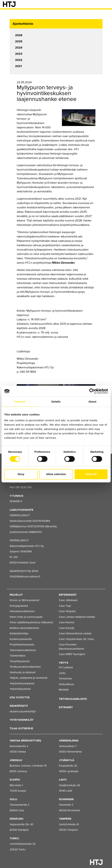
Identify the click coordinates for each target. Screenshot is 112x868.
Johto (62, 673)
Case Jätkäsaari (68, 600)
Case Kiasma (66, 622)
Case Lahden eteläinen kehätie (77, 617)
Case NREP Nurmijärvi (72, 654)
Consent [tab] (20, 402)
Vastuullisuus (66, 684)
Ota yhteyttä (20, 697)
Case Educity (66, 628)
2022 (19, 60)
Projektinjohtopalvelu (22, 645)
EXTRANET (66, 707)
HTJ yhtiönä (66, 667)
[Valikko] (107, 4)
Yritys (64, 663)
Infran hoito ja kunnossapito (26, 617)
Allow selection (56, 474)
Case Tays (65, 606)
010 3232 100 (23, 487)
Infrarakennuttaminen (22, 611)
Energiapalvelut (19, 606)
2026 (19, 35)
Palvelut (16, 595)
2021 (18, 66)
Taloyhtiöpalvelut (20, 661)
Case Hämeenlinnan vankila (75, 633)
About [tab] (92, 402)
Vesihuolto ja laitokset (22, 672)
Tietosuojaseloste (73, 699)
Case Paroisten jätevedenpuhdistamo (72, 647)
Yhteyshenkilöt (22, 720)
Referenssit (68, 595)
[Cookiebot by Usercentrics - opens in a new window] (92, 391)
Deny (21, 474)
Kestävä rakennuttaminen (24, 628)
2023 (19, 54)
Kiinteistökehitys (19, 633)
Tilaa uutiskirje (21, 728)
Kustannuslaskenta (21, 639)
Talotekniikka (17, 656)
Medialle (64, 690)
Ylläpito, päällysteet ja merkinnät (29, 678)
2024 (19, 48)
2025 (19, 41)
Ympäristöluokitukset (22, 683)
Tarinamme (65, 679)
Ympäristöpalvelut (20, 689)
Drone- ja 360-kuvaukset (24, 600)
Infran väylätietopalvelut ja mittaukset (31, 622)
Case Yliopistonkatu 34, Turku (76, 639)
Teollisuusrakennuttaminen (25, 667)
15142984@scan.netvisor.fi (25, 577)
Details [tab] (56, 402)
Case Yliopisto (67, 611)
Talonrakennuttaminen (23, 650)
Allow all (91, 474)
